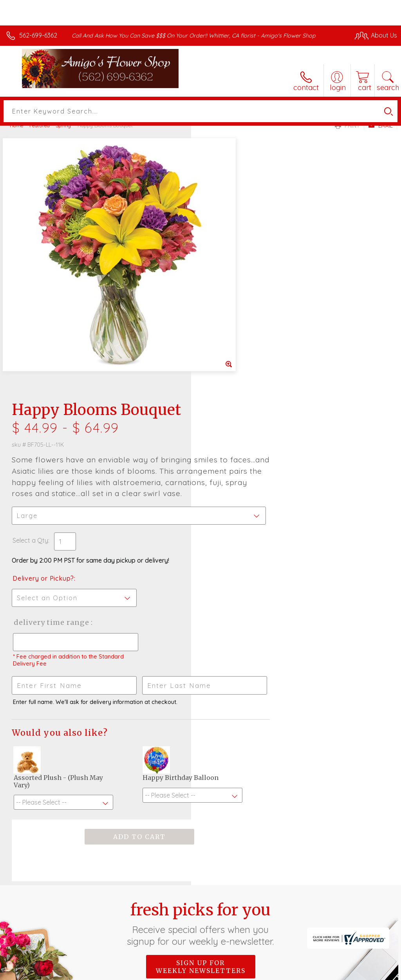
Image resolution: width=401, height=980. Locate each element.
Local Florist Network (320, 972)
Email (380, 126)
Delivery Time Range (242, 369)
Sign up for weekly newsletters (201, 714)
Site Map (368, 972)
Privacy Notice (264, 972)
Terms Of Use (218, 972)
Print (347, 126)
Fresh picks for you (201, 671)
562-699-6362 (38, 35)
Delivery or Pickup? (234, 325)
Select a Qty (221, 287)
